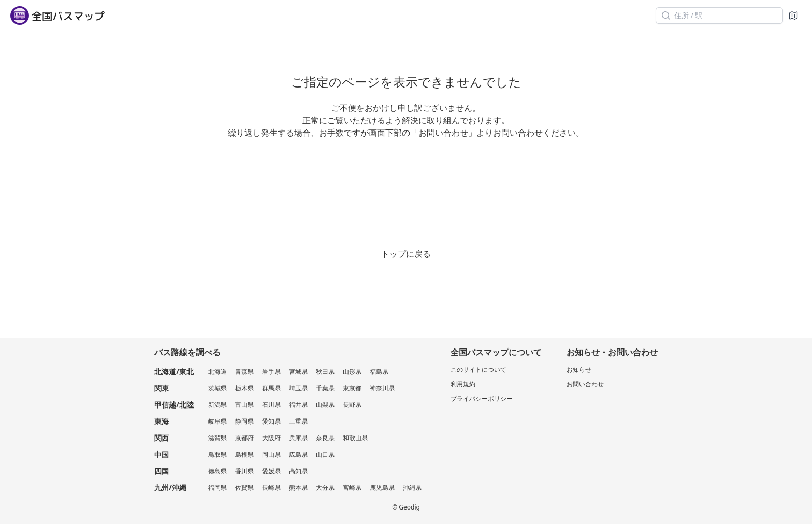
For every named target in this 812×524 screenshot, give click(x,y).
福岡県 (218, 487)
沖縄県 (412, 487)
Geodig (409, 507)
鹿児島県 (382, 487)
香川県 (244, 471)
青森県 (244, 372)
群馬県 (271, 388)
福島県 (379, 372)
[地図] (793, 16)
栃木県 (244, 388)
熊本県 (298, 487)
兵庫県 (298, 438)
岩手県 (271, 372)
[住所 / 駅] (719, 16)
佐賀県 (244, 487)
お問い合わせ (585, 384)
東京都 (352, 388)
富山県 (244, 405)
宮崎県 (352, 487)
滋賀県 (218, 438)
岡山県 (271, 454)
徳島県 (218, 471)
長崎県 (271, 487)
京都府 (244, 438)
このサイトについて (479, 369)
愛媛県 (271, 471)
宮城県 (298, 372)
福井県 (298, 405)
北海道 (218, 372)
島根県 (244, 454)
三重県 (298, 421)
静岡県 (244, 421)
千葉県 (325, 388)
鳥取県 (218, 454)
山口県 (325, 454)
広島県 (298, 454)
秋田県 (325, 372)
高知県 (298, 471)
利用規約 (463, 384)
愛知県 (271, 421)
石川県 (271, 405)
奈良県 (325, 438)
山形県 (352, 372)
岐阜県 (218, 421)
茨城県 (218, 388)
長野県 (352, 405)
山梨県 (325, 405)
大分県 (325, 487)
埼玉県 (298, 388)
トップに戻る (406, 254)
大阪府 (271, 438)
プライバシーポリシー (482, 398)
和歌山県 (355, 438)
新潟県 (218, 405)
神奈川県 (382, 388)
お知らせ (579, 369)
